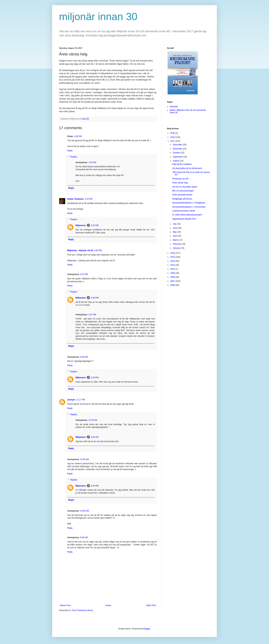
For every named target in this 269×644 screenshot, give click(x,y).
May (175, 232)
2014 (173, 261)
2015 (173, 257)
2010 (173, 269)
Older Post (151, 605)
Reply (70, 151)
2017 (173, 141)
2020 (173, 133)
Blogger (147, 629)
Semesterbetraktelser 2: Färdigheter (189, 203)
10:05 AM (84, 459)
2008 (173, 277)
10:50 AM (84, 511)
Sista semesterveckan (182, 195)
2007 (173, 281)
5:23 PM (95, 225)
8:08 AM (84, 537)
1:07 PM (92, 315)
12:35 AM (93, 420)
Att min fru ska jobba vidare (185, 187)
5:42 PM (84, 274)
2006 (173, 285)
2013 (173, 265)
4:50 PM (98, 250)
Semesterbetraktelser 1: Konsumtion (189, 207)
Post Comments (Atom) (82, 610)
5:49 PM (95, 298)
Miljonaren (81, 225)
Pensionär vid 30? (180, 179)
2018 (173, 137)
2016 (173, 253)
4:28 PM (78, 136)
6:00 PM (84, 357)
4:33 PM (89, 199)
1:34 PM (92, 162)
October (177, 153)
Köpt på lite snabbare (182, 164)
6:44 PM (95, 486)
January (177, 248)
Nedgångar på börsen (182, 199)
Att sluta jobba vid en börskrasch (187, 168)
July (175, 224)
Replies (74, 157)
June (175, 228)
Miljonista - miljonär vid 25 (80, 250)
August (176, 161)
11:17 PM (81, 400)
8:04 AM (95, 437)
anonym (71, 400)
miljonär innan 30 (98, 17)
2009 (173, 273)
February (177, 244)
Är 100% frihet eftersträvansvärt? (187, 215)
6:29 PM (95, 378)
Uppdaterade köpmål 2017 (184, 219)
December (178, 145)
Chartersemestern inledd (183, 211)
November (178, 149)
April (175, 236)
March (176, 240)
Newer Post (65, 605)
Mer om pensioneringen (183, 191)
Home (108, 605)
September (178, 157)
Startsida (174, 107)
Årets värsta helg (180, 183)
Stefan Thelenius (75, 199)
